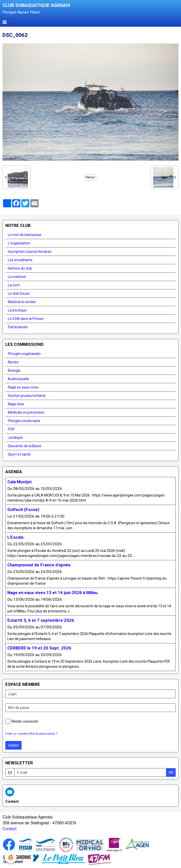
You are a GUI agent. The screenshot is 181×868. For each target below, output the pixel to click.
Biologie (14, 370)
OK (171, 772)
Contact (10, 829)
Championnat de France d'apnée (39, 565)
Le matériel (17, 277)
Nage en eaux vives (23, 387)
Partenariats (18, 327)
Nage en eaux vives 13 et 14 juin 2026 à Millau (52, 593)
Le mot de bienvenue (25, 235)
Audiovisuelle (19, 379)
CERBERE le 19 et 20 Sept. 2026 (39, 648)
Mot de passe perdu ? (43, 734)
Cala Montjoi (19, 482)
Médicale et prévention (26, 412)
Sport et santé (19, 454)
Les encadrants (20, 260)
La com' (14, 285)
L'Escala (15, 537)
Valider (13, 745)
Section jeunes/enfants (27, 396)
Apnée (13, 362)
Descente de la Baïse (25, 446)
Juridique (15, 438)
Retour (90, 177)
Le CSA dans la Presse (26, 319)
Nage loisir (16, 404)
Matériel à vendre (22, 302)
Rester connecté (22, 721)
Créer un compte (16, 734)
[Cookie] (11, 857)
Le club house (19, 293)
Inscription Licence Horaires (30, 252)
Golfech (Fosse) (23, 509)
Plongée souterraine (24, 421)
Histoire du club (20, 268)
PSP (11, 429)
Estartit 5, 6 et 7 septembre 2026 (41, 620)
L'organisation (19, 243)
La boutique (17, 310)
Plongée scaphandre (24, 354)
